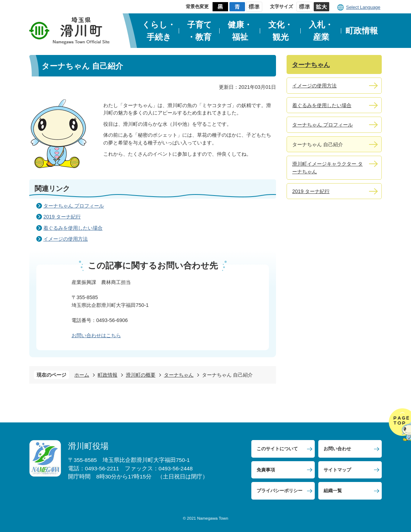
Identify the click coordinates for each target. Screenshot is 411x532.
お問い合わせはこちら (96, 335)
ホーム (82, 375)
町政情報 (362, 31)
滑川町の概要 (141, 375)
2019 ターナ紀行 (62, 217)
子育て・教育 (200, 31)
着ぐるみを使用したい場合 (73, 228)
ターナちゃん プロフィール (74, 206)
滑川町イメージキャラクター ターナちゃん (327, 168)
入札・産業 (321, 31)
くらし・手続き (159, 31)
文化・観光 (280, 31)
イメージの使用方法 (66, 239)
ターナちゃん (179, 375)
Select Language (363, 7)
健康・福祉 (240, 31)
